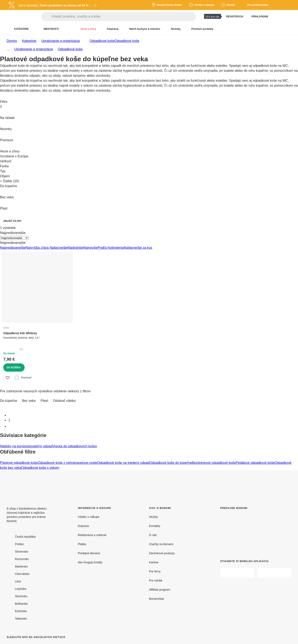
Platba (82, 544)
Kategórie (29, 41)
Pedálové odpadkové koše (255, 463)
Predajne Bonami (89, 553)
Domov (12, 41)
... (8, 49)
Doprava (83, 526)
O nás (153, 535)
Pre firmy (155, 571)
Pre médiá (156, 580)
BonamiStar (157, 599)
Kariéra (154, 562)
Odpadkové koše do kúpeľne (171, 463)
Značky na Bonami (161, 544)
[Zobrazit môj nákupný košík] (288, 17)
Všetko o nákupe (89, 517)
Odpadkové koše (127, 41)
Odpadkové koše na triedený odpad (123, 463)
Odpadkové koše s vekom (40, 468)
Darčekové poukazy (162, 553)
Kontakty (155, 526)
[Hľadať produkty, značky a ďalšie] (124, 17)
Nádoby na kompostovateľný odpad (26, 446)
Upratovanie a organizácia (60, 41)
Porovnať (23, 378)
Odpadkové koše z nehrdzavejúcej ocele (67, 463)
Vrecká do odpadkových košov (74, 446)
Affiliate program (160, 590)
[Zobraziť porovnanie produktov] (278, 17)
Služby (153, 517)
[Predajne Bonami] (250, 531)
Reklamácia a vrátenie (92, 535)
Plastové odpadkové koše (19, 463)
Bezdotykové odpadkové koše (214, 463)
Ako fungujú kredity (90, 562)
